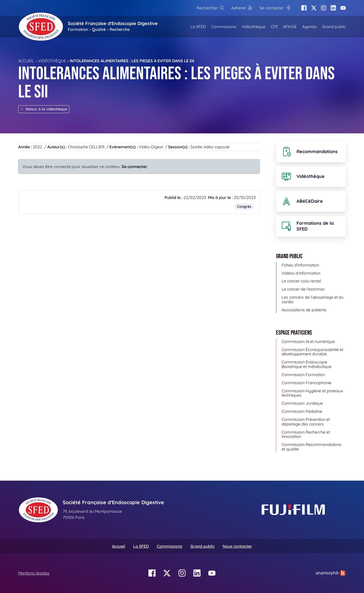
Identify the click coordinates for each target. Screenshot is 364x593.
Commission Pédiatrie (302, 411)
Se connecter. (135, 167)
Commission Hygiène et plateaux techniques (312, 393)
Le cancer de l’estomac (303, 289)
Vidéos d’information (301, 273)
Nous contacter (237, 546)
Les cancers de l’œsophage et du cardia (313, 299)
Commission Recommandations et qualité (312, 447)
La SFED (198, 27)
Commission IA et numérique (308, 341)
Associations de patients (304, 310)
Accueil (26, 61)
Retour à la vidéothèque (44, 109)
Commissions (224, 27)
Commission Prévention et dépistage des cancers (306, 422)
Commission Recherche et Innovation (306, 434)
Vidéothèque (254, 27)
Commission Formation (303, 375)
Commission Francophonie (306, 383)
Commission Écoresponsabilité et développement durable (312, 352)
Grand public (334, 27)
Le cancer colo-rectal (301, 281)
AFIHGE (290, 27)
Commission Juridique (302, 403)
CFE (274, 27)
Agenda (309, 27)
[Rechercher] (210, 8)
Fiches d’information (300, 265)
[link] (331, 573)
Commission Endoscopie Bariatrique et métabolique (306, 364)
